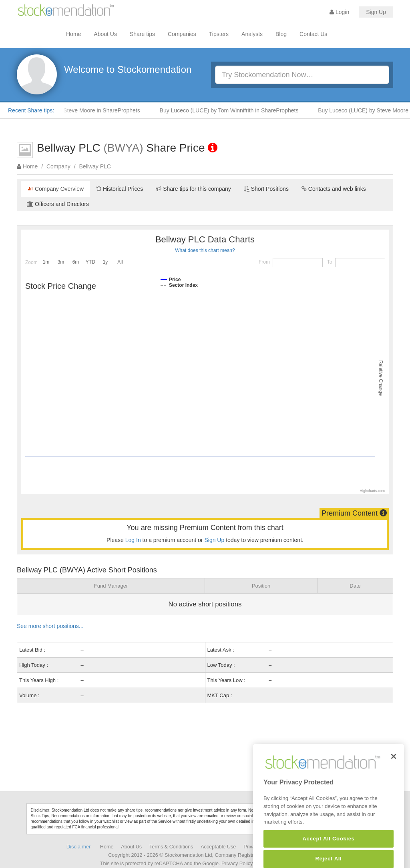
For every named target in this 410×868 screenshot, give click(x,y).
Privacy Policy (237, 864)
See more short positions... (50, 626)
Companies (182, 34)
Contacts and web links (334, 189)
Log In (133, 540)
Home (73, 34)
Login (339, 12)
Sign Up (376, 12)
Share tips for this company (193, 189)
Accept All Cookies (328, 853)
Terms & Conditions (171, 847)
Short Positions (266, 189)
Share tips (142, 34)
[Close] (394, 771)
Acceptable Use (218, 847)
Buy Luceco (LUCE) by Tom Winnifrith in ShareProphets (232, 110)
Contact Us (313, 34)
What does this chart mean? (205, 250)
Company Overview (55, 189)
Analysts (252, 34)
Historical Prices (120, 189)
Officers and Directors (58, 204)
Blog (281, 34)
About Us (105, 34)
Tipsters (219, 34)
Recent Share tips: (31, 110)
